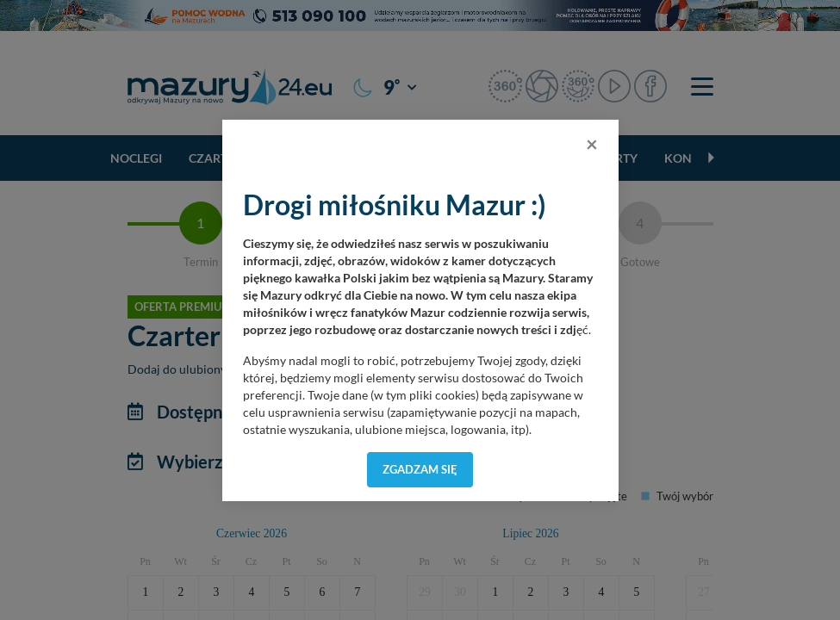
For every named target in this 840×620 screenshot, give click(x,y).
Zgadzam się (420, 469)
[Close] (592, 144)
